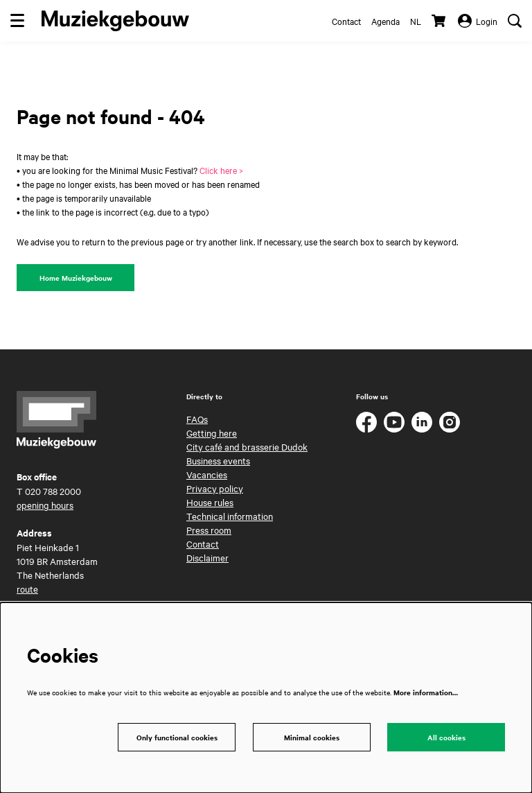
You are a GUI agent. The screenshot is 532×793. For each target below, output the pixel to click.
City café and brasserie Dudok (247, 446)
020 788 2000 (53, 491)
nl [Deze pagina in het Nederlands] (416, 21)
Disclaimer (207, 557)
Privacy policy (215, 488)
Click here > (221, 170)
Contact (346, 21)
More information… (426, 692)
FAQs (197, 419)
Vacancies (207, 474)
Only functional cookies (177, 737)
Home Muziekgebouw (76, 278)
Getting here (212, 433)
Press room (209, 530)
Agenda (385, 21)
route (27, 589)
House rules (210, 502)
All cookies (446, 737)
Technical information (230, 516)
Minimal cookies (312, 737)
